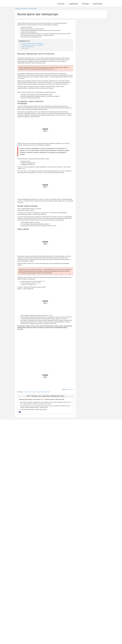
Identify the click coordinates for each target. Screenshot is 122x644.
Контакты (98, 4)
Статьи (86, 4)
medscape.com (27, 392)
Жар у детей (25, 48)
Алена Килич (70, 389)
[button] (20, 525)
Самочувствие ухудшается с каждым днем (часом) (33, 522)
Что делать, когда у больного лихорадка (32, 45)
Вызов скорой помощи (28, 47)
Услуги (61, 4)
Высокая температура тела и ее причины (33, 43)
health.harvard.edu (45, 392)
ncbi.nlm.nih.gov (36, 392)
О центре (74, 4)
